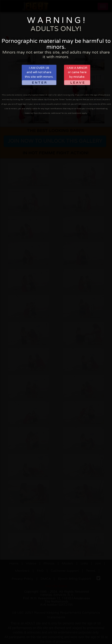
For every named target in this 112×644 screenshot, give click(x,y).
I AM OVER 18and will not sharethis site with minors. (39, 76)
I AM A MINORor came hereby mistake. (77, 76)
